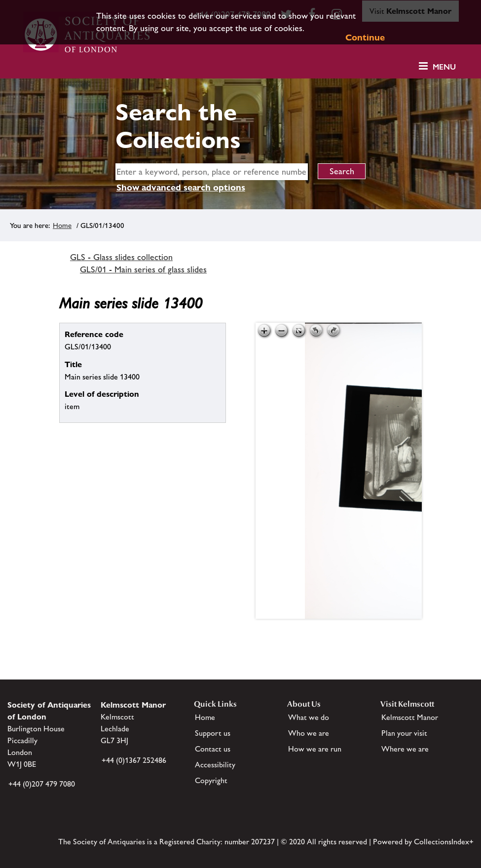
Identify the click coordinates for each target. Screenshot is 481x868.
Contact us (213, 749)
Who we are (309, 733)
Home (62, 225)
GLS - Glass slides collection (121, 257)
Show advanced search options (181, 187)
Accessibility (215, 765)
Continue (365, 37)
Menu (444, 67)
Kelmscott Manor (410, 717)
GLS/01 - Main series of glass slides (143, 269)
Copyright (211, 780)
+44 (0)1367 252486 (134, 760)
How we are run (315, 749)
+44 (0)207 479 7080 (42, 784)
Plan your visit (404, 733)
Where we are (405, 749)
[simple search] (212, 172)
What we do (309, 717)
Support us (213, 733)
